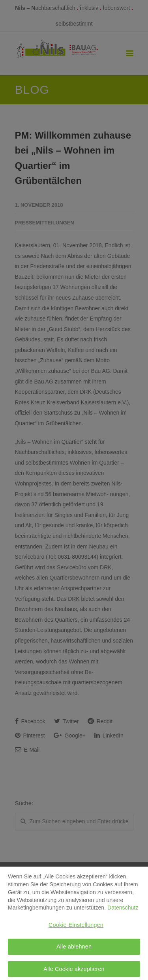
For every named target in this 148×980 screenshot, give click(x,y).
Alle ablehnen (74, 949)
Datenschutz (123, 910)
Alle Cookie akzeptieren (74, 971)
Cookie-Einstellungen (76, 927)
